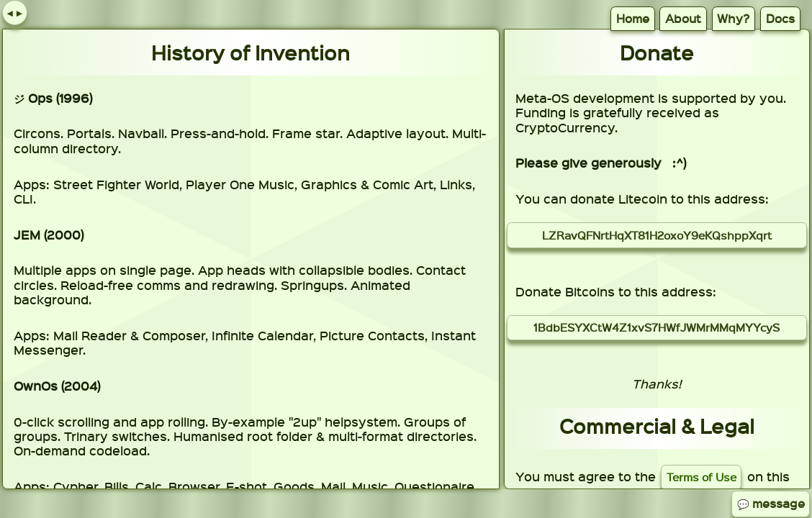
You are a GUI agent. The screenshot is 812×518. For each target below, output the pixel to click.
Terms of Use (702, 477)
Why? (733, 18)
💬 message (771, 503)
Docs (780, 18)
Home (633, 18)
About (683, 18)
